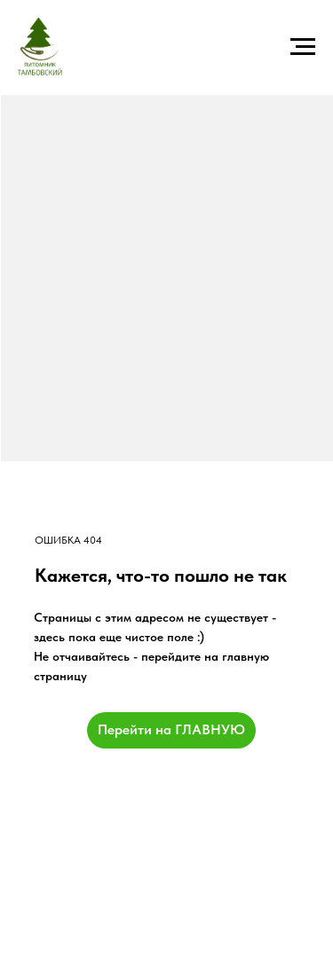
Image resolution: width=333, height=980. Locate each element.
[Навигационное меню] (303, 47)
